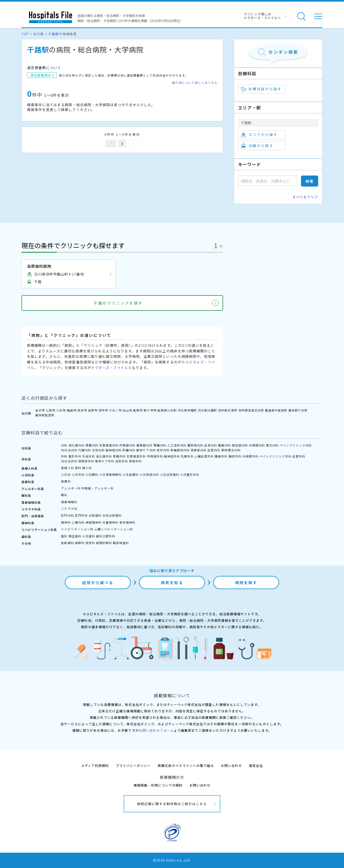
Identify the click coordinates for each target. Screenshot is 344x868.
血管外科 (299, 456)
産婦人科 (67, 468)
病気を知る (172, 583)
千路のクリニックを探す (118, 303)
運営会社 (256, 765)
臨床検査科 (121, 543)
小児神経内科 (149, 474)
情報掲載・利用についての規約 (158, 785)
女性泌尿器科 (112, 515)
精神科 (66, 522)
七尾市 (51, 410)
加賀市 (93, 410)
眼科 (64, 495)
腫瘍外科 (221, 456)
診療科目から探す (261, 89)
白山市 (127, 410)
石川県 (39, 34)
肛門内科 (67, 515)
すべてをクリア (305, 197)
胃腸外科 (119, 456)
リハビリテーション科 (77, 529)
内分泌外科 (69, 461)
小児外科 (78, 474)
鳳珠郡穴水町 (298, 410)
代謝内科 (85, 450)
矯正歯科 (75, 536)
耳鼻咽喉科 (69, 502)
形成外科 (89, 456)
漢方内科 (272, 445)
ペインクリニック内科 (296, 445)
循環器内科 (144, 445)
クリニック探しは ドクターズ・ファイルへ (262, 16)
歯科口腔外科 (106, 536)
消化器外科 (104, 456)
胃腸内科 (92, 445)
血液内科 (211, 445)
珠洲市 (82, 410)
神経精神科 (94, 522)
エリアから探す (259, 135)
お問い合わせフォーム (156, 730)
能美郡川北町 (167, 410)
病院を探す (246, 583)
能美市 (138, 410)
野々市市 (150, 410)
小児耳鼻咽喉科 (110, 474)
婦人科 (87, 468)
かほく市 (115, 410)
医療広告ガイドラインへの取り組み (186, 765)
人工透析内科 (177, 445)
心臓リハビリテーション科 (114, 529)
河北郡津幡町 (187, 410)
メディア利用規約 (95, 765)
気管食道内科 (109, 445)
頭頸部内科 (199, 450)
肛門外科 (81, 515)
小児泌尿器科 (170, 474)
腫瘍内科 (224, 445)
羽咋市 (103, 410)
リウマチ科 (69, 509)
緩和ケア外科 (105, 461)
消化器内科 (77, 445)
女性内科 (98, 450)
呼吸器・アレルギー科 (98, 488)
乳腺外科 (187, 456)
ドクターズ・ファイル (110, 368)
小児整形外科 (190, 474)
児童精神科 (110, 522)
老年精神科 (127, 522)
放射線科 (67, 543)
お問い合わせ (231, 765)
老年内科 (163, 450)
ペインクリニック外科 (275, 456)
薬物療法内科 (231, 450)
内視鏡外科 (250, 456)
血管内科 (214, 450)
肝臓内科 (129, 450)
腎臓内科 (160, 445)
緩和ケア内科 (146, 450)
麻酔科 (80, 543)
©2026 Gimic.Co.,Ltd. (172, 860)
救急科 (90, 543)
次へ (134, 143)
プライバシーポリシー (133, 765)
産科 (78, 468)
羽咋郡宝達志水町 (251, 410)
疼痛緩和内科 (180, 450)
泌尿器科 (95, 515)
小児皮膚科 (131, 474)
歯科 (64, 536)
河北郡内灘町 (207, 410)
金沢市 (40, 410)
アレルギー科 (71, 488)
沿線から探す (257, 146)
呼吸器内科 (127, 445)
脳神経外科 (172, 456)
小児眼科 (92, 474)
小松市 (61, 410)
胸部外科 (235, 456)
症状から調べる (98, 583)
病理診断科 (104, 543)
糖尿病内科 (195, 445)
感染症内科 (240, 445)
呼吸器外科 (155, 456)
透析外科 (122, 461)
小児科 (66, 474)
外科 (64, 456)
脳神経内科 (114, 450)
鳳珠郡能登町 (45, 415)
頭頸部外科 (86, 461)
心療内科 (78, 522)
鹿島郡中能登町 (276, 410)
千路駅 (54, 34)
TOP (25, 34)
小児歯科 (89, 536)
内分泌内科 (69, 450)
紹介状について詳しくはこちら (195, 83)
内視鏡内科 (257, 445)
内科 (64, 445)
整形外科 (75, 456)
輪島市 (72, 410)
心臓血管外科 (204, 456)
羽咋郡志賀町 (228, 410)
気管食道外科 (136, 456)
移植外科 (135, 461)
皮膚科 (66, 481)
